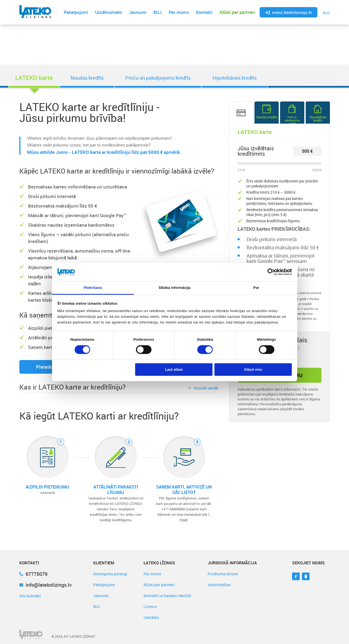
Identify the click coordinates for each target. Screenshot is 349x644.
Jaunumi (138, 12)
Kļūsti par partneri (237, 12)
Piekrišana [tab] (93, 288)
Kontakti (204, 12)
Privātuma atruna (223, 574)
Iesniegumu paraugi (110, 574)
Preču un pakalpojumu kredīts (158, 78)
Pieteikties (48, 367)
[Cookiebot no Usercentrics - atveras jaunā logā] (268, 272)
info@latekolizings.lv (45, 585)
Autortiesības (219, 585)
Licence (150, 606)
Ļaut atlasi (174, 369)
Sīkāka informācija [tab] (175, 288)
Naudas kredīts (87, 78)
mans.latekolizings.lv (289, 12)
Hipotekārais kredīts (235, 78)
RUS (326, 13)
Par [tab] (256, 288)
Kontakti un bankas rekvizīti (167, 596)
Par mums (179, 12)
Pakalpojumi (76, 12)
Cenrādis (151, 617)
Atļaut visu (253, 369)
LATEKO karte (34, 78)
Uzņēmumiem (109, 12)
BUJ (157, 12)
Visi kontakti (30, 596)
